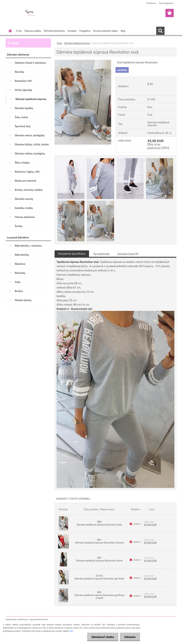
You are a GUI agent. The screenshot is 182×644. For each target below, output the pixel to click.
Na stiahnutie (101, 254)
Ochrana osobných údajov (105, 31)
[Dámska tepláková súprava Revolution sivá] (83, 61)
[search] (160, 31)
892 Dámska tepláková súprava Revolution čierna (99, 559)
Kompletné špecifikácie (72, 254)
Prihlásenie (151, 3)
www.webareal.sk (39, 619)
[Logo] (30, 13)
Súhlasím (130, 637)
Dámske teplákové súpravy (77, 43)
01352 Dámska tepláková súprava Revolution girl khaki (99, 577)
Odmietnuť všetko (103, 637)
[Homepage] (9, 31)
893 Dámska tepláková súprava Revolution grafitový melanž (99, 595)
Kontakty (72, 31)
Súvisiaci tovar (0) (128, 254)
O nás (19, 31)
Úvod (59, 43)
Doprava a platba (33, 31)
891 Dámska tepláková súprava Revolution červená (99, 541)
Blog (123, 31)
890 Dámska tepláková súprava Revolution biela (99, 523)
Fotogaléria (85, 31)
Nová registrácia (166, 3)
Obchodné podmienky (54, 31)
